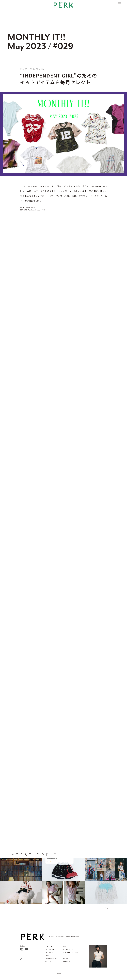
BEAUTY (49, 955)
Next (100, 908)
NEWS (48, 961)
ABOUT (67, 946)
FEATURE (49, 946)
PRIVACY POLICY (72, 952)
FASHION (49, 949)
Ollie (66, 958)
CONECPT (68, 949)
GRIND (67, 961)
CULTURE (49, 952)
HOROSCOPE (51, 958)
